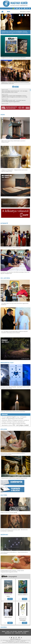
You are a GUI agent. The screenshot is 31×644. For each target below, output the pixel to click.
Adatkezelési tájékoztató (24, 642)
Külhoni (4, 429)
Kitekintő (4, 223)
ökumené (5, 425)
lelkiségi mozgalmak (12, 422)
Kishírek (4, 627)
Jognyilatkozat (16, 642)
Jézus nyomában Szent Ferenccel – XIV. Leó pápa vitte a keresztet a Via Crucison (15, 92)
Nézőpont (4, 535)
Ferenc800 (21, 419)
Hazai (3, 115)
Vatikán (4, 419)
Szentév (10, 425)
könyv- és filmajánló (21, 417)
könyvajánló (13, 576)
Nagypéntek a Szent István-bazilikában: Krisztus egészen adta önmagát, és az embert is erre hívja (14, 96)
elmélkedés (4, 420)
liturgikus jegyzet (12, 423)
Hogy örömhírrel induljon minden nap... (9, 177)
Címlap (4, 632)
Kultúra (4, 495)
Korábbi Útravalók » (26, 359)
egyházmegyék (11, 417)
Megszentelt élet (7, 363)
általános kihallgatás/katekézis (15, 420)
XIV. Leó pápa (5, 278)
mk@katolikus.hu (12, 641)
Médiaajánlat (10, 642)
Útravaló (4, 417)
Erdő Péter (23, 423)
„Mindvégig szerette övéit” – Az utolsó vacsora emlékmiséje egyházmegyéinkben (14, 101)
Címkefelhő (5, 415)
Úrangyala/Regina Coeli (12, 419)
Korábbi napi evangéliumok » (24, 195)
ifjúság (18, 423)
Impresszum (5, 642)
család (26, 425)
